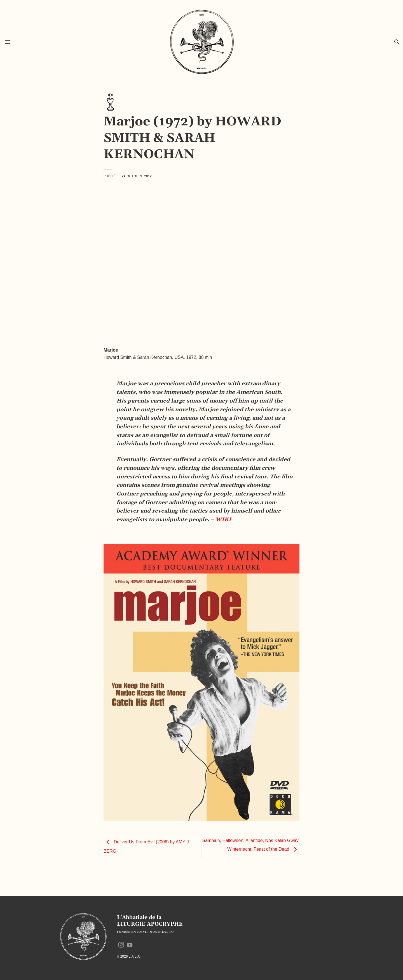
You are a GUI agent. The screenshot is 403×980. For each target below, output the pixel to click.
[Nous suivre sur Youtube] (130, 945)
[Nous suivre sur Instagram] (121, 945)
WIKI (223, 520)
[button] (8, 42)
